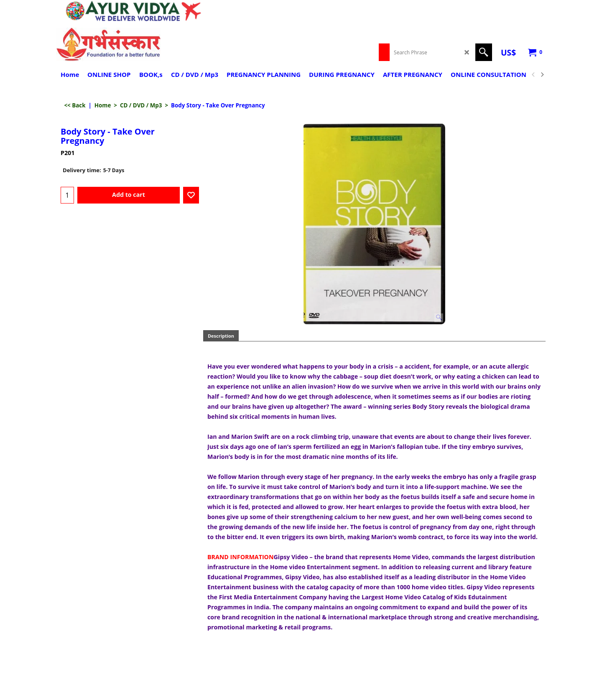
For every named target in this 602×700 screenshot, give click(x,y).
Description (221, 336)
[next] (542, 75)
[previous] (533, 75)
